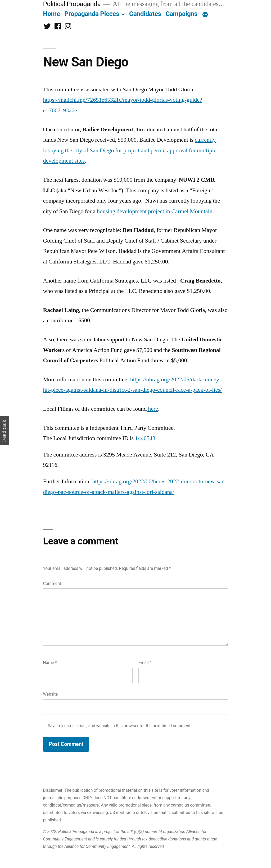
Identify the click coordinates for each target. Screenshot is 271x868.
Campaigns (181, 14)
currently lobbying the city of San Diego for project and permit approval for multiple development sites (130, 150)
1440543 (145, 438)
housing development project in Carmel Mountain (155, 211)
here (152, 409)
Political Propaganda (72, 4)
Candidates (145, 14)
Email (145, 663)
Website (50, 694)
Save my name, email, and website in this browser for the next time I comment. (120, 726)
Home (51, 14)
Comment (52, 583)
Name (50, 663)
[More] (205, 15)
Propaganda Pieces (92, 14)
